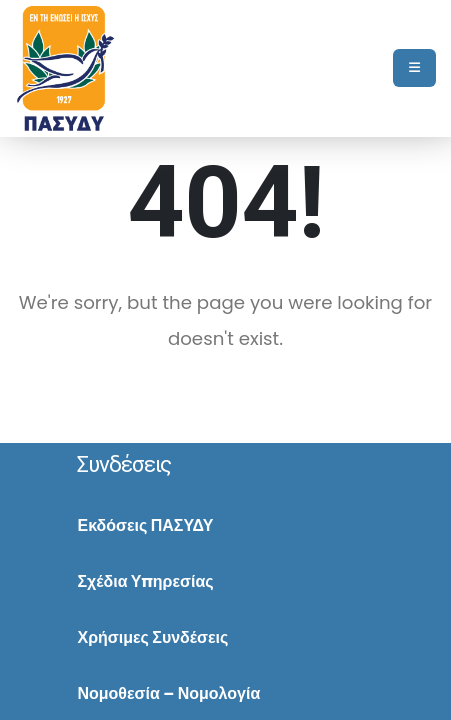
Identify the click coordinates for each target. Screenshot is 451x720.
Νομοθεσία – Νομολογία (168, 693)
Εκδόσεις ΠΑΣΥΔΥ (145, 525)
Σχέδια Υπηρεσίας (145, 581)
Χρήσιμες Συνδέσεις (152, 637)
